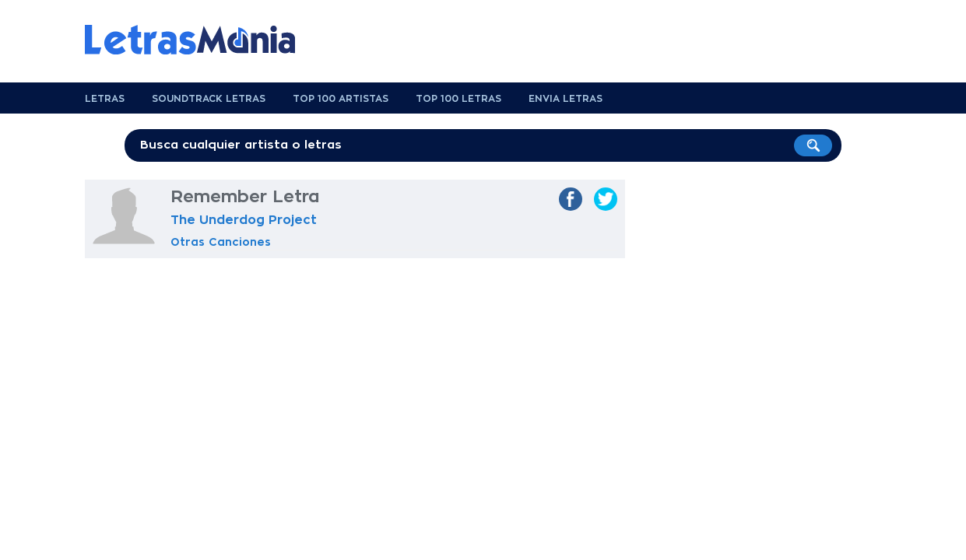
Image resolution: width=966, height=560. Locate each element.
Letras (105, 99)
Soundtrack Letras (209, 99)
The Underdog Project (244, 220)
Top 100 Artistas (341, 99)
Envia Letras (566, 99)
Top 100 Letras (458, 99)
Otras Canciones (221, 242)
